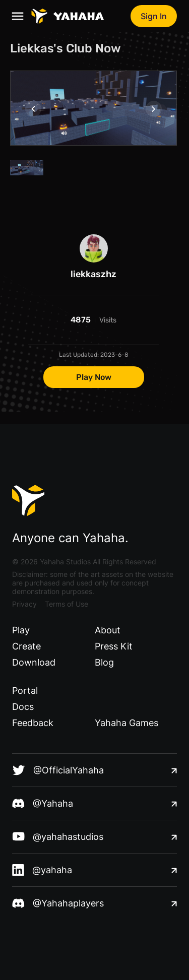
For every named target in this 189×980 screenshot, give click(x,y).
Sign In (154, 16)
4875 (81, 320)
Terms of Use (67, 604)
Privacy (24, 604)
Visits (108, 320)
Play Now (94, 377)
